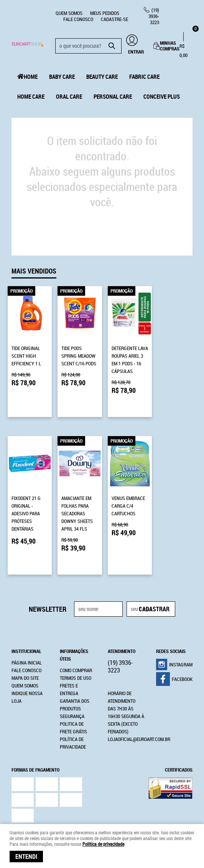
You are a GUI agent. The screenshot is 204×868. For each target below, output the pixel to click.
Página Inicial (27, 626)
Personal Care (113, 96)
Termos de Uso (76, 641)
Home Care (31, 96)
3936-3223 (154, 16)
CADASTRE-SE (114, 19)
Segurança (72, 679)
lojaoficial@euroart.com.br (139, 702)
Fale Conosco (78, 19)
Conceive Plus (162, 96)
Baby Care (62, 77)
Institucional (26, 614)
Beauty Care (102, 77)
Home (31, 77)
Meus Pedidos (105, 13)
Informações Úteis (74, 618)
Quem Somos (69, 13)
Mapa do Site (25, 641)
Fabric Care (144, 77)
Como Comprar (76, 633)
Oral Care (69, 96)
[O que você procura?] (112, 46)
